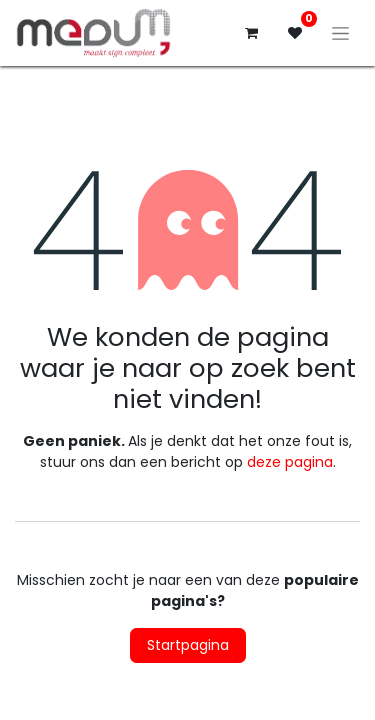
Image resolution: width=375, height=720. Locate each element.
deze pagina (290, 462)
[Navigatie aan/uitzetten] (340, 33)
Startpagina (188, 645)
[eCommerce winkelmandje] (251, 33)
